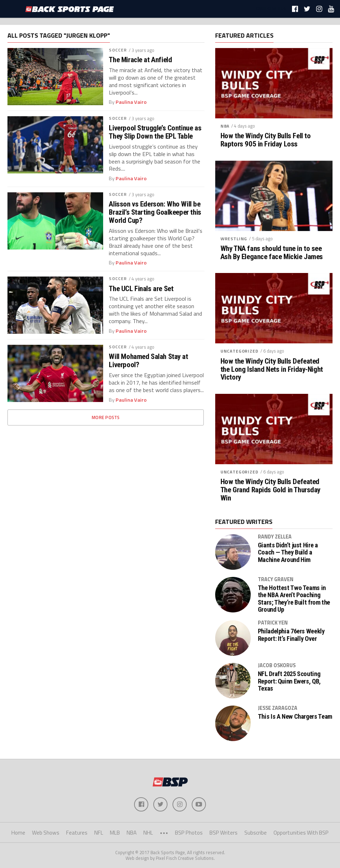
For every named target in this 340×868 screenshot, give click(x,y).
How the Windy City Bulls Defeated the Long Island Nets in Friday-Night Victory (272, 369)
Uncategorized (240, 351)
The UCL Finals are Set (141, 289)
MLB (115, 833)
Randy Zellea (275, 537)
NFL (99, 833)
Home (18, 833)
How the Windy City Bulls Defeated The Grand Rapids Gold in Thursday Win (270, 490)
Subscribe (256, 833)
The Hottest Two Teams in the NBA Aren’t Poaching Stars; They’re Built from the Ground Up (294, 599)
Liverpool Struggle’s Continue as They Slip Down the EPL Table (155, 132)
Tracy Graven (276, 579)
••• (164, 833)
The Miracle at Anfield (140, 60)
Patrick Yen (273, 623)
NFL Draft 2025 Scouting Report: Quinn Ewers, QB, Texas (289, 681)
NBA (225, 126)
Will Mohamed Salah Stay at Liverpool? (148, 361)
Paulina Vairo (131, 102)
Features (77, 833)
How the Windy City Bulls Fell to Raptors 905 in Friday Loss (266, 140)
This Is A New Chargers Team (295, 717)
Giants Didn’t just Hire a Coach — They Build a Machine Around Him (288, 552)
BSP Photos (189, 833)
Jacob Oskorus (277, 665)
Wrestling (234, 239)
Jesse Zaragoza (278, 708)
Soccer (118, 50)
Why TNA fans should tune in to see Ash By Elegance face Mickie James (272, 253)
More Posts (106, 417)
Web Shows (46, 833)
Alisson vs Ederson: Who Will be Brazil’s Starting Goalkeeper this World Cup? (155, 212)
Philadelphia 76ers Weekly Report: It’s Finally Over (291, 635)
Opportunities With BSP (301, 833)
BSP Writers (224, 833)
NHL (148, 833)
